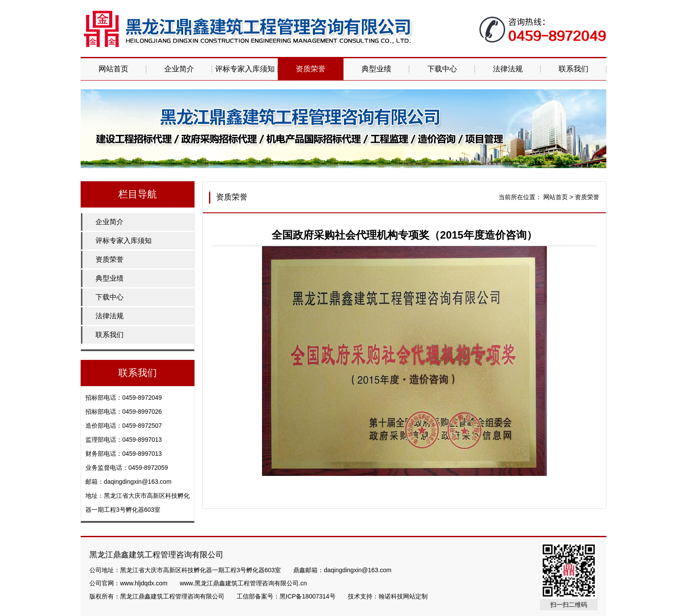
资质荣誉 (311, 69)
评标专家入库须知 (245, 69)
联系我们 (574, 69)
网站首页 (113, 69)
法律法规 (508, 69)
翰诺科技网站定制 (403, 596)
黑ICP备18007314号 (308, 596)
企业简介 (179, 69)
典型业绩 (376, 69)
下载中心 (442, 69)
